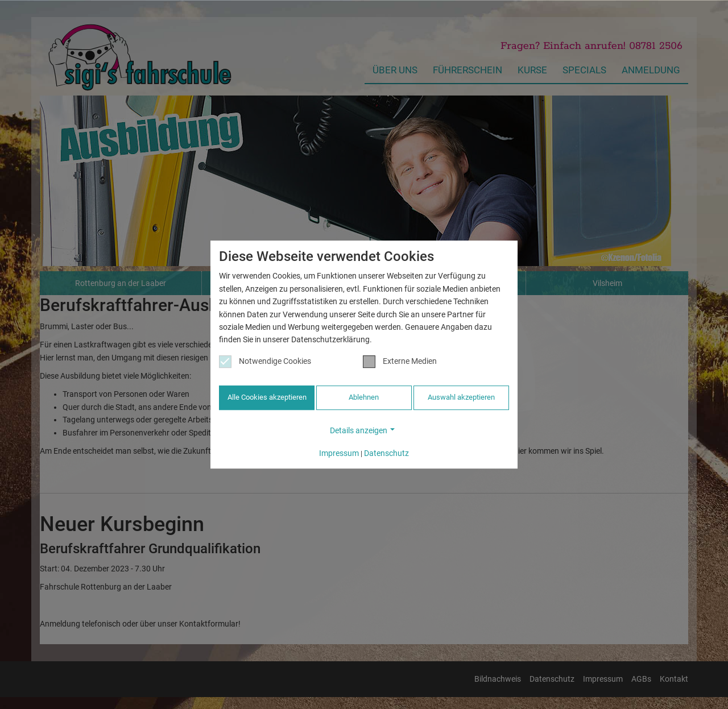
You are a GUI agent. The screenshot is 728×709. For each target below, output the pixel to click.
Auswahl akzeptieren (461, 398)
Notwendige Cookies (265, 362)
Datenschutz (386, 453)
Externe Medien (400, 362)
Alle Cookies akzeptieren (267, 398)
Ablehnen (364, 398)
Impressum (339, 453)
